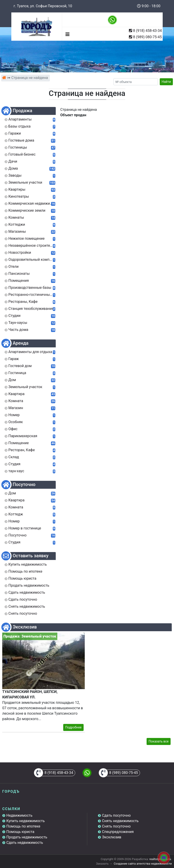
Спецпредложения (118, 832)
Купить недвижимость (25, 821)
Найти (166, 82)
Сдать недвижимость (25, 843)
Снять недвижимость (120, 821)
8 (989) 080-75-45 (147, 37)
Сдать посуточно (116, 815)
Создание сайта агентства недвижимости (143, 864)
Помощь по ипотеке (23, 826)
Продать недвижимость (27, 837)
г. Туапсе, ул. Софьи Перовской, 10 (43, 6)
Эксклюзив (112, 837)
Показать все (159, 741)
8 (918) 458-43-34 (147, 31)
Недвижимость (19, 815)
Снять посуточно (116, 826)
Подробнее (73, 727)
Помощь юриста (20, 832)
